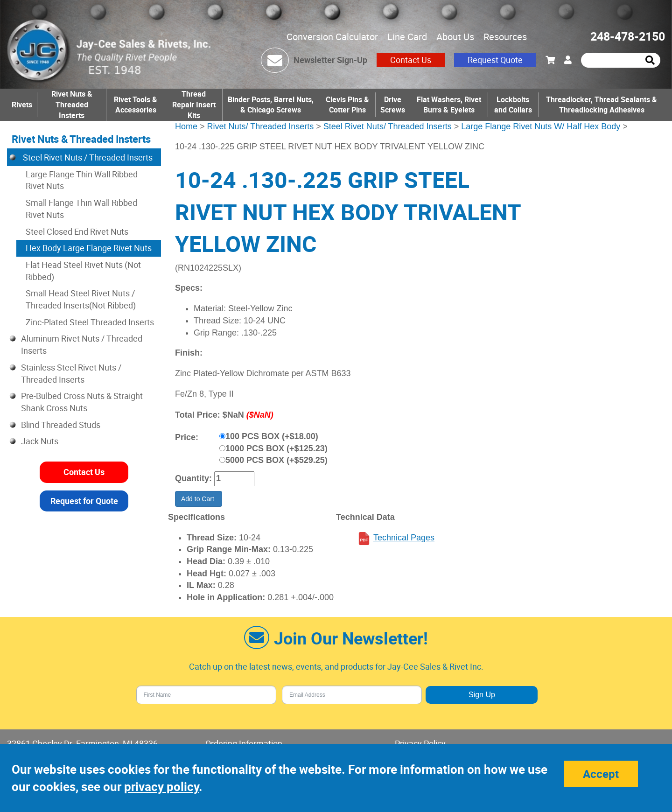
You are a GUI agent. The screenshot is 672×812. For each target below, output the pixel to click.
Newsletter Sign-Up (330, 60)
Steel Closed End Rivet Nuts (77, 231)
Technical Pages (404, 538)
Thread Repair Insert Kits (194, 105)
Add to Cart (199, 499)
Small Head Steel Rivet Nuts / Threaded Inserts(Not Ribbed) (81, 299)
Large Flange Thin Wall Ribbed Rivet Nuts (82, 180)
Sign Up (482, 695)
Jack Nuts (40, 441)
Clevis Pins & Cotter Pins (347, 105)
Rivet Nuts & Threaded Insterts (72, 105)
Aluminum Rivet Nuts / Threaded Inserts (82, 344)
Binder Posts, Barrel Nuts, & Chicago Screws (271, 105)
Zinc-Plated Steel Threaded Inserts (90, 322)
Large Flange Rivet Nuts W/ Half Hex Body (541, 126)
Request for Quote (84, 501)
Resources (505, 37)
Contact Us (411, 60)
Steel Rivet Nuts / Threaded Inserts (87, 157)
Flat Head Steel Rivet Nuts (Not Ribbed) (83, 271)
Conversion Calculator (332, 37)
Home (186, 126)
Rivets (22, 105)
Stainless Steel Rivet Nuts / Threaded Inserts (71, 373)
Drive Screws (393, 105)
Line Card (407, 37)
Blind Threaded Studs (61, 425)
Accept (601, 774)
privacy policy (161, 787)
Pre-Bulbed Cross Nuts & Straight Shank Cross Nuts (82, 402)
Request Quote (495, 60)
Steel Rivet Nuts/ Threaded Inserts (388, 126)
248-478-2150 (628, 36)
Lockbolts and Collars (513, 105)
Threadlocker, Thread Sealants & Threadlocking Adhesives (602, 105)
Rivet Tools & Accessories (136, 105)
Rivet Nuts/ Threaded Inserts (261, 126)
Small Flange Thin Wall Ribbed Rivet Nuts (81, 209)
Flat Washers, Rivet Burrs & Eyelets (449, 105)
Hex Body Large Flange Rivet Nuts (89, 248)
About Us (455, 37)
